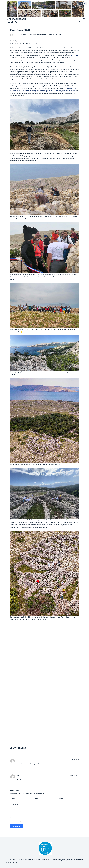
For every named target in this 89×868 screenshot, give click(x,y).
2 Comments (58, 35)
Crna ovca (74, 55)
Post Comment (17, 826)
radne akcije (32, 35)
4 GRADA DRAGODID (17, 19)
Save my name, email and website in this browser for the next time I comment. (33, 821)
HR (81, 3)
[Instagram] (12, 22)
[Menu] (84, 19)
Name (14, 798)
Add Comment (17, 804)
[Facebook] (9, 22)
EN (85, 3)
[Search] (80, 22)
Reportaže (40, 35)
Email (37, 798)
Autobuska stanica (23, 760)
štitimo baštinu (48, 35)
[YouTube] (16, 22)
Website (61, 798)
